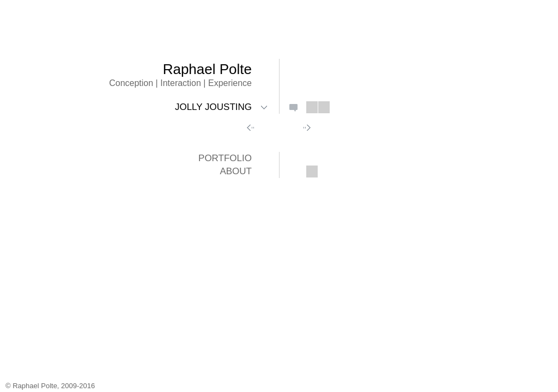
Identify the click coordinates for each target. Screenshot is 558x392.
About (236, 171)
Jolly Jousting (213, 107)
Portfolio (225, 158)
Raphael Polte (207, 69)
